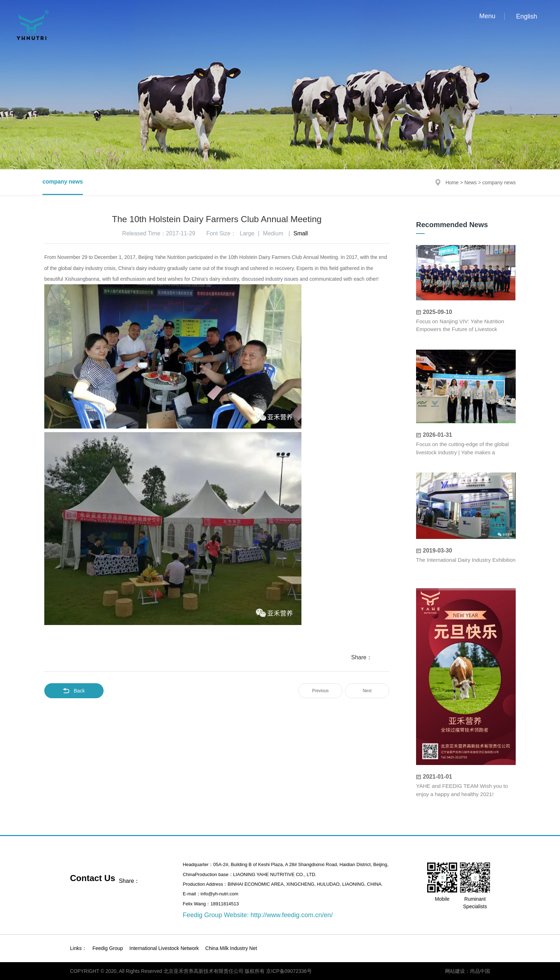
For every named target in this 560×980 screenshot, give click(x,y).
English (527, 16)
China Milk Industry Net (231, 948)
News (471, 182)
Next (367, 691)
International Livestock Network (164, 948)
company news (63, 182)
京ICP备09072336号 (291, 971)
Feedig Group (108, 948)
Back (74, 691)
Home (452, 182)
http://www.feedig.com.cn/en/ (291, 915)
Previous (321, 691)
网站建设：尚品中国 (467, 971)
